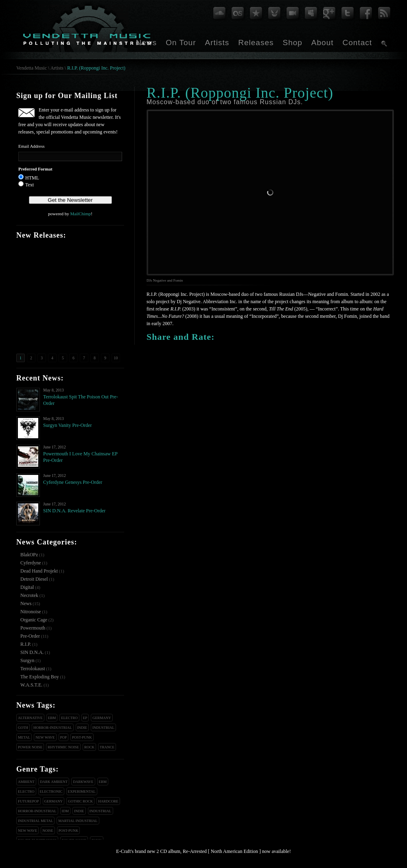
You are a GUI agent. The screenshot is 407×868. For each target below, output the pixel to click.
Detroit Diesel (34, 579)
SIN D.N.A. (32, 652)
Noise (48, 831)
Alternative (30, 718)
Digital (27, 587)
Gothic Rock (80, 801)
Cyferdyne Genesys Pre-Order (73, 482)
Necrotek (29, 595)
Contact (357, 43)
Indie (82, 728)
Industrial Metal (35, 821)
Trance (107, 747)
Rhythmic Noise (63, 747)
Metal (24, 737)
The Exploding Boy (40, 677)
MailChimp (80, 214)
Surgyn (27, 660)
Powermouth (33, 628)
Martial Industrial (78, 821)
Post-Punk (82, 737)
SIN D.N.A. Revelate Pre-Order (74, 511)
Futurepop (28, 801)
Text (30, 185)
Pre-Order (30, 636)
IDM (66, 811)
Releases (256, 43)
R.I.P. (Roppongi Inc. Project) (96, 68)
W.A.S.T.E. (31, 685)
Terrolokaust (33, 669)
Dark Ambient (54, 782)
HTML (32, 178)
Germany (102, 718)
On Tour (181, 43)
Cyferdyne (31, 563)
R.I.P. (26, 644)
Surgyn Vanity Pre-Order (68, 425)
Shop (292, 43)
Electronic (51, 791)
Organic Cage (34, 620)
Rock (89, 747)
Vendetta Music (32, 68)
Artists (217, 43)
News (147, 43)
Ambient (26, 782)
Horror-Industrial (53, 728)
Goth (23, 728)
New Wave (45, 737)
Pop (64, 737)
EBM (52, 718)
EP (85, 718)
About (323, 43)
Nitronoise (31, 612)
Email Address (31, 146)
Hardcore (108, 801)
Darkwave (83, 782)
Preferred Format (35, 169)
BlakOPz (29, 555)
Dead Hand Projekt (39, 571)
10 (116, 358)
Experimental (82, 791)
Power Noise (30, 747)
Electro (69, 718)
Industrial (103, 728)
